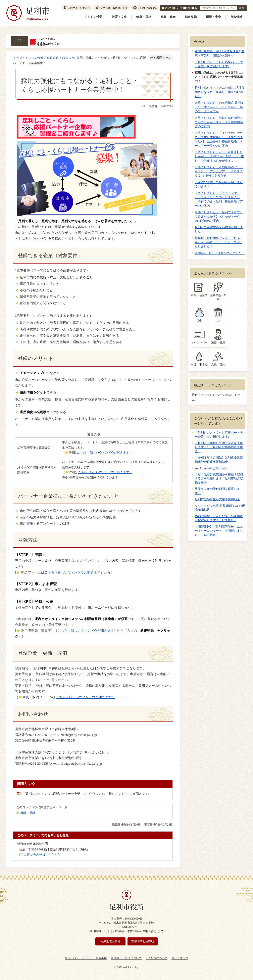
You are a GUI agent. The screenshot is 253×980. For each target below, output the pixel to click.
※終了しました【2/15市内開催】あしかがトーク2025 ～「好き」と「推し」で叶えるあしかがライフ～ (219, 156)
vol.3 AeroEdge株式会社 (211, 465)
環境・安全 (214, 17)
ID (196, 8)
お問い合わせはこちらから (42, 855)
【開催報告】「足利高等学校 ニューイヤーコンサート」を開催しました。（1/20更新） (219, 528)
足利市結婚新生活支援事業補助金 (217, 496)
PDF (188, 8)
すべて (168, 8)
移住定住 (53, 58)
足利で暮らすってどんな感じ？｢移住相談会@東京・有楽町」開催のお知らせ (220, 92)
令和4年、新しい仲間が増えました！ (220, 253)
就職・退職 (28, 813)
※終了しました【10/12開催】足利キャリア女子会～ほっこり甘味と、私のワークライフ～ (219, 107)
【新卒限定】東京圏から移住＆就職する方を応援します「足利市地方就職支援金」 (219, 475)
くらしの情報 (94, 17)
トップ (18, 58)
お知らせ (68, 58)
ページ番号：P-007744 (158, 106)
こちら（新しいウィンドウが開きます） (105, 452)
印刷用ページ (163, 58)
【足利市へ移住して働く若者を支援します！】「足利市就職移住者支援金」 (219, 444)
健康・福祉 (144, 17)
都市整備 (191, 17)
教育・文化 (119, 17)
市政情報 (236, 17)
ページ (179, 8)
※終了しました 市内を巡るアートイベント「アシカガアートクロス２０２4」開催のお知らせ (219, 171)
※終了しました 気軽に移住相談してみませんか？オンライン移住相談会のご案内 (219, 122)
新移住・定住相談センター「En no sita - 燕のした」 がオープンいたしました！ (219, 242)
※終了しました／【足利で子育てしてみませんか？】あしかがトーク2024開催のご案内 (219, 216)
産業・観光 (168, 17)
